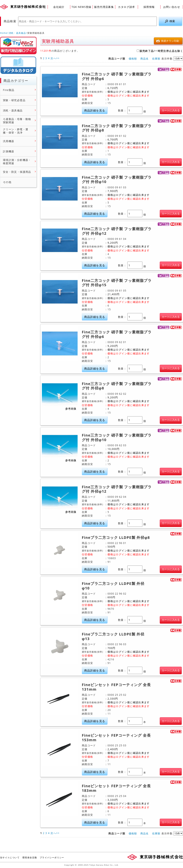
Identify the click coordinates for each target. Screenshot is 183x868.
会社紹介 (59, 7)
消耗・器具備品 (17, 33)
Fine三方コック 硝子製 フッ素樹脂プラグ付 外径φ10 (117, 438)
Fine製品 (9, 90)
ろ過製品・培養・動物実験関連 (17, 121)
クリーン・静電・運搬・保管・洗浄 (16, 131)
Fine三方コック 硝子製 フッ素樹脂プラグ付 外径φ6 (117, 334)
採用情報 (149, 7)
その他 (7, 182)
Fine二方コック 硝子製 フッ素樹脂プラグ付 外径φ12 (117, 231)
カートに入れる (171, 110)
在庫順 (156, 59)
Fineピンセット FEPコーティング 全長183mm (116, 788)
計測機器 (9, 151)
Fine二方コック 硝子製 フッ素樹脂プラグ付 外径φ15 (117, 283)
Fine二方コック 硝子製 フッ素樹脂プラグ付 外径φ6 (117, 76)
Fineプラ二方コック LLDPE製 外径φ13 (113, 636)
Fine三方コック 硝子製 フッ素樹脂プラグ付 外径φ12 (117, 489)
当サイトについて (10, 857)
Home (4, 33)
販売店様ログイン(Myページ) (18, 45)
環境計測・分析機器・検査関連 (17, 162)
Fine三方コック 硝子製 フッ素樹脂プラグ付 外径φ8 (117, 386)
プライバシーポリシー (52, 857)
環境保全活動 (30, 857)
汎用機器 (9, 141)
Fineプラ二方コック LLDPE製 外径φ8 (116, 538)
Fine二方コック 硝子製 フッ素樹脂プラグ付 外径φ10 (117, 180)
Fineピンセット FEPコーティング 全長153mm (116, 738)
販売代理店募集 (104, 7)
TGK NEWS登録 (82, 7)
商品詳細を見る (95, 110)
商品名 (145, 59)
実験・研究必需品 (14, 100)
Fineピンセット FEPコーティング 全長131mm (116, 687)
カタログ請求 (126, 7)
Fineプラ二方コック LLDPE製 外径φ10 (113, 586)
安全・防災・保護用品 (17, 172)
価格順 (133, 59)
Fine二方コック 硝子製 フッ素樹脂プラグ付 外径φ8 (117, 128)
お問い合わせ (172, 7)
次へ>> (55, 58)
